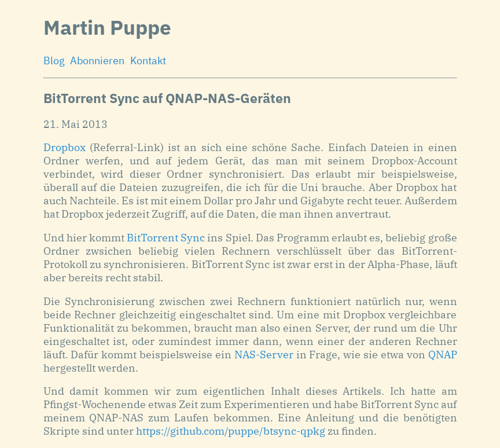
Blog (54, 60)
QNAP (443, 355)
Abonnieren (97, 60)
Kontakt (148, 60)
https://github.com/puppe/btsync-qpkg (231, 431)
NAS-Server (264, 355)
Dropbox (65, 147)
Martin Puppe (107, 27)
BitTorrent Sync (166, 238)
